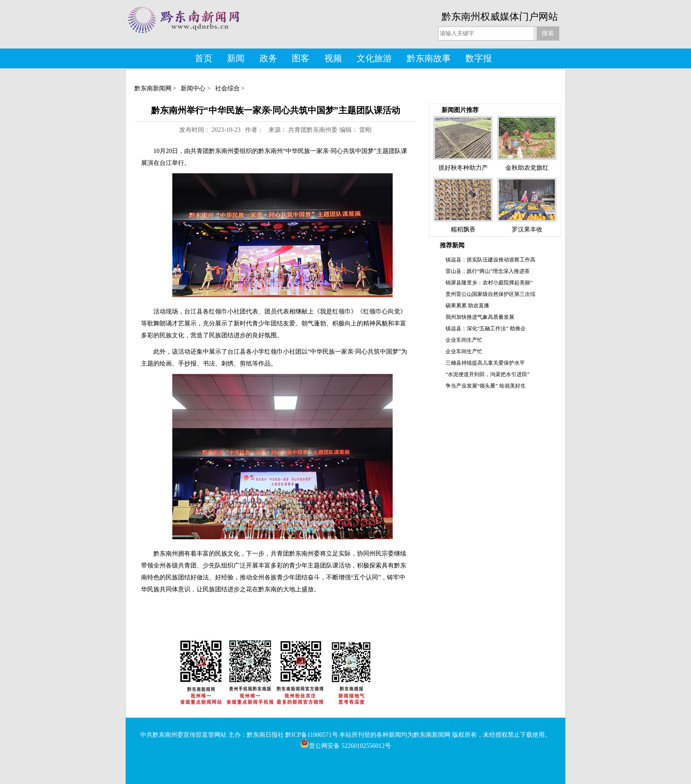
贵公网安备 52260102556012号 (345, 746)
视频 (333, 58)
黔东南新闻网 (153, 88)
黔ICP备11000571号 (311, 735)
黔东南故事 (429, 58)
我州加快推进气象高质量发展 (480, 317)
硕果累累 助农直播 (467, 306)
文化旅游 (374, 58)
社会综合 (227, 88)
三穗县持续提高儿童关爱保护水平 (485, 363)
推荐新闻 (452, 245)
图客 (301, 58)
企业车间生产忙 (464, 340)
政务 (268, 58)
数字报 (479, 58)
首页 (204, 58)
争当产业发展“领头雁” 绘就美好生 (486, 386)
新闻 (236, 58)
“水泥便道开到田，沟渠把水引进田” (488, 374)
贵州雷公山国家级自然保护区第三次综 (490, 294)
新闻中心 (193, 88)
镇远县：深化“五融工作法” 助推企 (486, 329)
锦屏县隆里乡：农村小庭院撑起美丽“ (489, 283)
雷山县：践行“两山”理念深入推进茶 (488, 271)
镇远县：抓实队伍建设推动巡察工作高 (490, 260)
